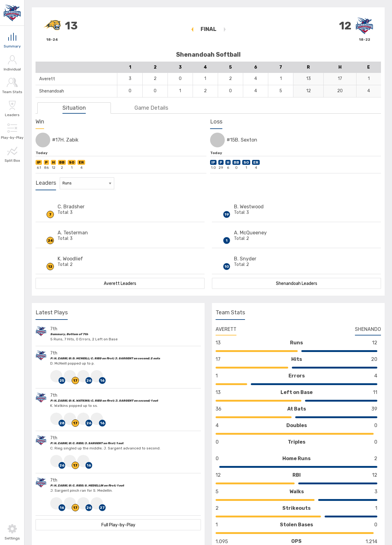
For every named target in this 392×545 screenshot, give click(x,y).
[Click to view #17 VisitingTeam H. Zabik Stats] (70, 376)
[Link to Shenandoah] (12, 13)
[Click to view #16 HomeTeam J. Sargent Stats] (97, 376)
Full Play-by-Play (118, 525)
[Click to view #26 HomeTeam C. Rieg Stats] (84, 376)
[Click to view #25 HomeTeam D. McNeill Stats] (57, 376)
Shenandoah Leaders (297, 284)
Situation (74, 108)
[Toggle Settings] (12, 532)
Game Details (151, 108)
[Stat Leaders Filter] (87, 183)
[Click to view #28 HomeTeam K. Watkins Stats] (57, 419)
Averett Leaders (120, 284)
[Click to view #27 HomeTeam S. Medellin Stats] (97, 503)
